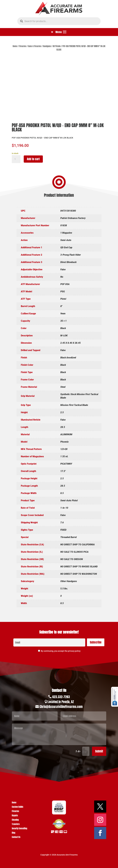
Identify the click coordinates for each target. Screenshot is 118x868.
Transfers (16, 824)
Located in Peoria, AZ (61, 702)
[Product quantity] (16, 159)
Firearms (23, 46)
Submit (99, 751)
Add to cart (33, 159)
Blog (14, 833)
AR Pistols (57, 46)
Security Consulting (19, 829)
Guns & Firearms (35, 46)
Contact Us (16, 837)
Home (15, 46)
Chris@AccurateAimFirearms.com (61, 707)
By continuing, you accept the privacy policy (61, 651)
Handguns (47, 46)
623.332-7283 (61, 697)
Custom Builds (18, 807)
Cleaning (15, 820)
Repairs (15, 816)
